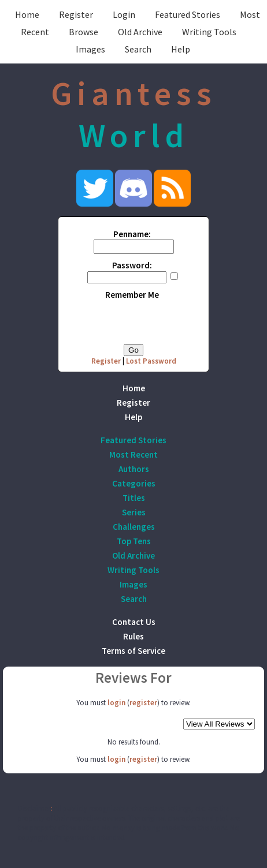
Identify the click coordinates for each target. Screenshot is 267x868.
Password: (132, 265)
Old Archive (140, 32)
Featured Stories (188, 14)
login (116, 703)
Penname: (132, 234)
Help (181, 49)
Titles (134, 498)
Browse (84, 32)
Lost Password (151, 361)
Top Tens (134, 541)
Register (76, 14)
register (143, 703)
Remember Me (132, 295)
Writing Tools (209, 32)
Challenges (134, 527)
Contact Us (134, 622)
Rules (133, 636)
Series (134, 512)
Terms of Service (133, 651)
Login (124, 14)
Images (90, 49)
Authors (134, 469)
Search (138, 49)
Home (27, 14)
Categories (134, 483)
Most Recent (133, 454)
